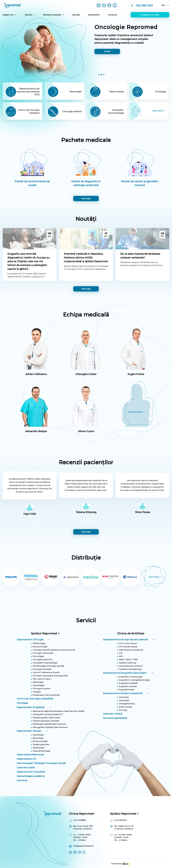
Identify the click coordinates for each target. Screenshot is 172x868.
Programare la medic (150, 15)
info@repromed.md (83, 846)
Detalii (107, 51)
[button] (99, 75)
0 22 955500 (121, 820)
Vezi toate (86, 289)
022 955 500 (144, 5)
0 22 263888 (79, 820)
